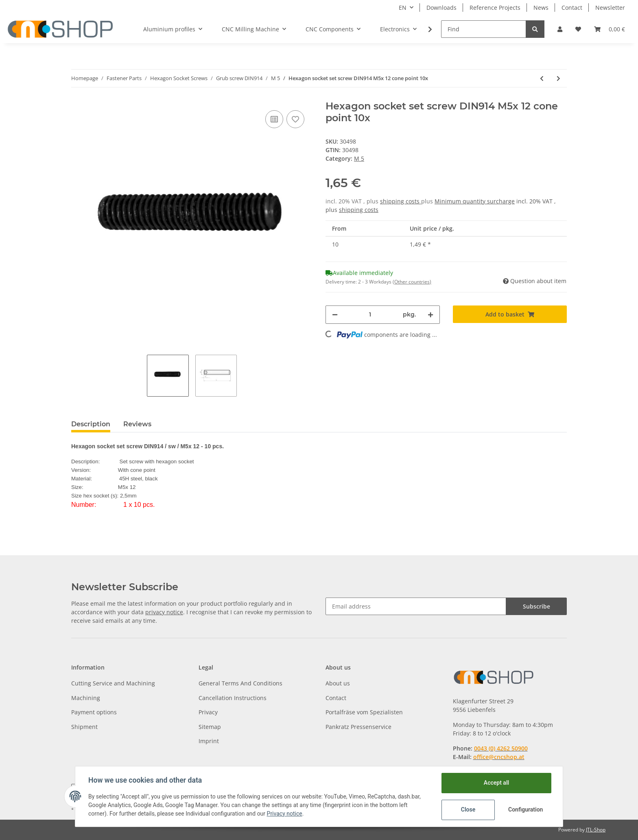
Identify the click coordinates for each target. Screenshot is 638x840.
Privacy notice (285, 814)
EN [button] (403, 8)
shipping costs (401, 201)
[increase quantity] (430, 315)
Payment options (94, 712)
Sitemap (210, 727)
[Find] (484, 29)
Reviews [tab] (137, 424)
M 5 (359, 158)
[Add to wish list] (295, 119)
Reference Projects (495, 8)
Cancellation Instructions (233, 698)
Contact (572, 8)
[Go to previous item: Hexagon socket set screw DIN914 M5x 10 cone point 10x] (542, 78)
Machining (86, 698)
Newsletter (610, 8)
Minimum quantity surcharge (475, 201)
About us (338, 683)
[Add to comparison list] (274, 119)
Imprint (209, 741)
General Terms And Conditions (240, 683)
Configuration (525, 809)
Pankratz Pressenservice (358, 727)
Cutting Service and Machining (113, 683)
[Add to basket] (510, 314)
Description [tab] (91, 424)
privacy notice (164, 612)
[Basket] (610, 29)
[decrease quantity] (335, 315)
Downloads (441, 8)
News (541, 8)
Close (468, 809)
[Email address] (416, 606)
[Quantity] (370, 315)
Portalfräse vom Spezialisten (364, 712)
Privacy (208, 712)
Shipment (84, 727)
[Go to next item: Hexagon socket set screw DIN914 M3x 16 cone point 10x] (558, 78)
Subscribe (536, 606)
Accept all (496, 783)
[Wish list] (578, 29)
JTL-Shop (596, 830)
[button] (560, 29)
